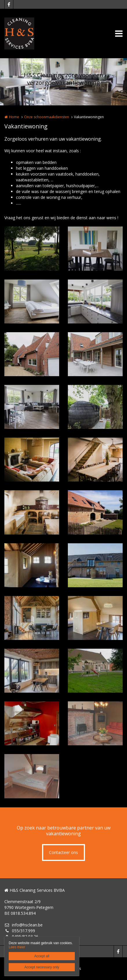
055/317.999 (20, 931)
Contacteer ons (63, 852)
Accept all (42, 956)
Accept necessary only (42, 967)
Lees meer (17, 947)
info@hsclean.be (23, 925)
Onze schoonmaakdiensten (47, 117)
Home (14, 117)
